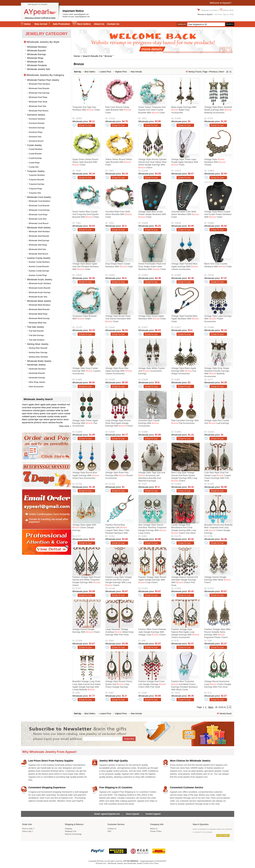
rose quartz (52, 413)
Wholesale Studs (35, 62)
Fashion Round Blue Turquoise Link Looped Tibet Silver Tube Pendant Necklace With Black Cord (117, 529)
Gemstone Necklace (37, 119)
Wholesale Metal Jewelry (39, 301)
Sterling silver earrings (38, 352)
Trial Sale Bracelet (36, 331)
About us (154, 829)
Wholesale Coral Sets (38, 219)
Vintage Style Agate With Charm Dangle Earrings (84, 528)
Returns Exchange (73, 834)
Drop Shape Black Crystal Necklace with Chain (119, 265)
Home (26, 24)
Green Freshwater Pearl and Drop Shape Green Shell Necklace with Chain (152, 266)
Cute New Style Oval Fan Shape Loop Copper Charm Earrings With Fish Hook (218, 477)
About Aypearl (132, 814)
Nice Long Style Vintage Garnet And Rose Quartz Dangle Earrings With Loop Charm (184, 477)
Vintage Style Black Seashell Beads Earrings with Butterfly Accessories (218, 110)
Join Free (218, 14)
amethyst (62, 404)
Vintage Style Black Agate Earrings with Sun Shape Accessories (184, 371)
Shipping (69, 829)
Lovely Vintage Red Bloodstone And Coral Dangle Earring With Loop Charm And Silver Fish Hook (184, 529)
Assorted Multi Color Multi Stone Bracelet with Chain (119, 214)
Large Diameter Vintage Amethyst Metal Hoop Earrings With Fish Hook (120, 632)
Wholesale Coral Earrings (39, 210)
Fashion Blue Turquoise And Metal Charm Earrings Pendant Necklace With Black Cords (185, 685)
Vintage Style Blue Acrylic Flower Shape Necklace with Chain (152, 214)
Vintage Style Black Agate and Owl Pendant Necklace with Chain (86, 266)
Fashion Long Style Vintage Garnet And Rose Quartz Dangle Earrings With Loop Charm (119, 581)
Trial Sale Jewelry (36, 327)
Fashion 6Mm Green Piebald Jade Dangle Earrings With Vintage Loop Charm (152, 632)
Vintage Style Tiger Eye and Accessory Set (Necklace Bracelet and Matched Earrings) (152, 477)
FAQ (109, 831)
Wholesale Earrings (37, 54)
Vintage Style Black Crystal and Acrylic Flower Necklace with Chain (218, 214)
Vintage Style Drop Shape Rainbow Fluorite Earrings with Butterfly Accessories (217, 372)
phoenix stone (41, 422)
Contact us (112, 829)
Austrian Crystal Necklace (39, 262)
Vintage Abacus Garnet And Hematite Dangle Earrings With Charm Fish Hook (185, 581)
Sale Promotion (61, 24)
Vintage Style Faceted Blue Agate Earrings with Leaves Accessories (185, 266)
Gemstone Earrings (37, 128)
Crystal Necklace (36, 149)
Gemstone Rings (36, 132)
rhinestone (27, 410)
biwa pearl (46, 407)
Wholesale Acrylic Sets (38, 297)
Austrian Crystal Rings (38, 275)
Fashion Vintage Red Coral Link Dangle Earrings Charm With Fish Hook (152, 684)
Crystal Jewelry (34, 145)
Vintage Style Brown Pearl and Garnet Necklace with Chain (118, 319)
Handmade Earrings (37, 378)
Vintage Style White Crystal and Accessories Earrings (151, 371)
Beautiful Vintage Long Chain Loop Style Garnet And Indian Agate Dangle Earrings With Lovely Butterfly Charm (87, 686)
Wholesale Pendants (37, 65)
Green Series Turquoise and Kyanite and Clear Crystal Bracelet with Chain (152, 110)
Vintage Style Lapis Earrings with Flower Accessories (218, 319)
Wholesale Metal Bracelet (39, 309)
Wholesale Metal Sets (38, 323)
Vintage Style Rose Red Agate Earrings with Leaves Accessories (119, 371)
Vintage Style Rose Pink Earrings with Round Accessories (119, 475)
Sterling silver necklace (38, 357)
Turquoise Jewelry (36, 171)
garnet (53, 419)
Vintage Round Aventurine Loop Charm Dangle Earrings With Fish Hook (218, 684)
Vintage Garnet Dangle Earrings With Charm (86, 631)
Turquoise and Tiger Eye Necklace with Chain (86, 108)
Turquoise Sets (35, 193)
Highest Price (121, 72)
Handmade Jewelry (36, 365)
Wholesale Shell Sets (37, 249)
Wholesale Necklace (37, 47)
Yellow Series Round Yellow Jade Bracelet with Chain (119, 162)
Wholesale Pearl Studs (38, 102)
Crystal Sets (34, 167)
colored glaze (39, 410)
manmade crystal (45, 416)
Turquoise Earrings (37, 184)
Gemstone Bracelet (37, 123)
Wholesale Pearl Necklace (39, 84)
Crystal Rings (34, 163)
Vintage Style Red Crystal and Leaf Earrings (217, 422)
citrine (30, 413)
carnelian (51, 410)
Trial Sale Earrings (36, 335)
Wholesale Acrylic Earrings (40, 292)
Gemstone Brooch (36, 141)
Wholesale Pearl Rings (38, 97)
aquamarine (28, 422)
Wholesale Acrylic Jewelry (40, 279)
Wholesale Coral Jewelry (39, 197)
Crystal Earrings (35, 158)
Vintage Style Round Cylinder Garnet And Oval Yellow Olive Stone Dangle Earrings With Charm (153, 163)
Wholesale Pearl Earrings (39, 93)
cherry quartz (39, 413)
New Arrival (41, 24)
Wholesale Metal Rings (38, 314)
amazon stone (59, 407)
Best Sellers (84, 24)
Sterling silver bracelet (38, 348)
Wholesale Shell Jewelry (39, 228)
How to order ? (28, 829)
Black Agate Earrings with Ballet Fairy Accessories (184, 110)
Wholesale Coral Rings (38, 215)
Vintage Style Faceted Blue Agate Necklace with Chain (185, 319)
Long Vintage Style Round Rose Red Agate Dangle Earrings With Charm (119, 423)
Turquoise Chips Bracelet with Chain (85, 317)
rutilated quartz (29, 416)
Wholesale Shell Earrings (39, 240)
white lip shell (62, 410)
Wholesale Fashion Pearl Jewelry (43, 80)
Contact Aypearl (153, 814)
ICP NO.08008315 (131, 861)
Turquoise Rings (35, 189)
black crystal (28, 419)
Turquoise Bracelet (36, 180)
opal (24, 413)
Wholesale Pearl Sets (38, 106)
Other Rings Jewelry (37, 382)
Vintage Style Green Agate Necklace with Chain (152, 317)
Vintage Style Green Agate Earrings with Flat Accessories (85, 423)
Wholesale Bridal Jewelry (39, 361)
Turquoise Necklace (37, 175)
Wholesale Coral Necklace (40, 201)
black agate (40, 404)
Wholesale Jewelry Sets (39, 69)
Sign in (226, 14)
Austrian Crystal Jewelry (39, 258)
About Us (99, 24)
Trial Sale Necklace (37, 340)
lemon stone (63, 419)
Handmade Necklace (37, 369)
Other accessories (36, 387)
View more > (65, 426)
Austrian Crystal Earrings (39, 271)
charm (25, 404)
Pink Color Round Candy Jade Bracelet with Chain (118, 110)
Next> (222, 72)
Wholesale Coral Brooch (39, 223)
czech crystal (64, 413)
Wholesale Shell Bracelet (39, 236)
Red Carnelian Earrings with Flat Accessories (185, 422)
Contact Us (113, 24)
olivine (46, 419)
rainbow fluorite (55, 422)
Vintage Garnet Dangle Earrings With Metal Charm (218, 580)
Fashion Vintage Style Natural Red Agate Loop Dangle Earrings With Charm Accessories (185, 633)
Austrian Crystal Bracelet (39, 266)
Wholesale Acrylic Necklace (40, 283)
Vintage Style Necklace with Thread (215, 162)
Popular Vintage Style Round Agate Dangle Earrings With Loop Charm (152, 580)
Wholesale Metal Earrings (39, 318)
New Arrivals (136, 72)
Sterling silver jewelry (38, 344)
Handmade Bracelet (37, 373)
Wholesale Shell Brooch (39, 254)
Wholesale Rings (35, 58)
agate (31, 404)
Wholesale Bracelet (36, 51)
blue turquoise (34, 407)
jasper (54, 404)
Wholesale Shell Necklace (39, 231)
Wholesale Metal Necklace (40, 305)
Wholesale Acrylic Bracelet (40, 288)
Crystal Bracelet (35, 154)
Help (232, 14)
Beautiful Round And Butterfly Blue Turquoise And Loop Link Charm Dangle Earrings (219, 529)
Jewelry (182, 24)
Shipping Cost (71, 831)
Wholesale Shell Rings (38, 245)
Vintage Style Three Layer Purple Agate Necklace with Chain (185, 162)
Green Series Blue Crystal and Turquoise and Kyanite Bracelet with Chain (86, 214)
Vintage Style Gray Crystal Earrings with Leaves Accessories (86, 371)
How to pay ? (28, 831)
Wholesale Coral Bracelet (39, 206)
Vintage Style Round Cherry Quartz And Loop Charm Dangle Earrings (119, 684)
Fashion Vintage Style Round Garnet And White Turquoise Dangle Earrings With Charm (86, 581)
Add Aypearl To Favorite (37, 4)
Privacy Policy (156, 831)
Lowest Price (106, 72)
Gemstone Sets (35, 137)
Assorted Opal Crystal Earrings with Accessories (149, 423)
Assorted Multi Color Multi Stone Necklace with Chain (185, 214)
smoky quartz (60, 416)
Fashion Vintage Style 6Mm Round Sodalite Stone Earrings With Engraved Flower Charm (218, 633)
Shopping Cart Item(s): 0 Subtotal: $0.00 (217, 10)
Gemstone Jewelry (36, 115)
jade (48, 404)
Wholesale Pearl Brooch (39, 111)
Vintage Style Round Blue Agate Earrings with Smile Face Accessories (86, 475)
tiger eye (39, 419)
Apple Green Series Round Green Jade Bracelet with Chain (85, 162)
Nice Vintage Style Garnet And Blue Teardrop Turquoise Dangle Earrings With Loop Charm (152, 529)
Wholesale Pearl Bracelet (39, 88)
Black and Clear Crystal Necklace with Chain (218, 265)
